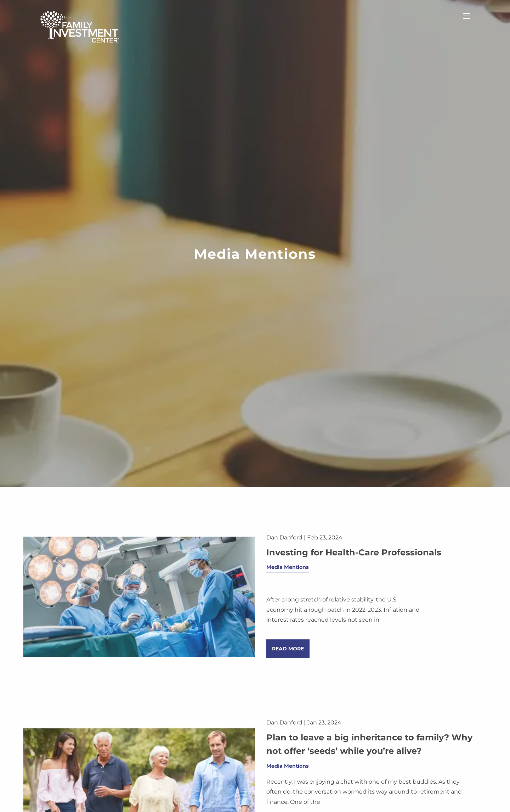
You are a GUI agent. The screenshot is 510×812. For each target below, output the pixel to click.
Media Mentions (288, 567)
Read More (288, 649)
